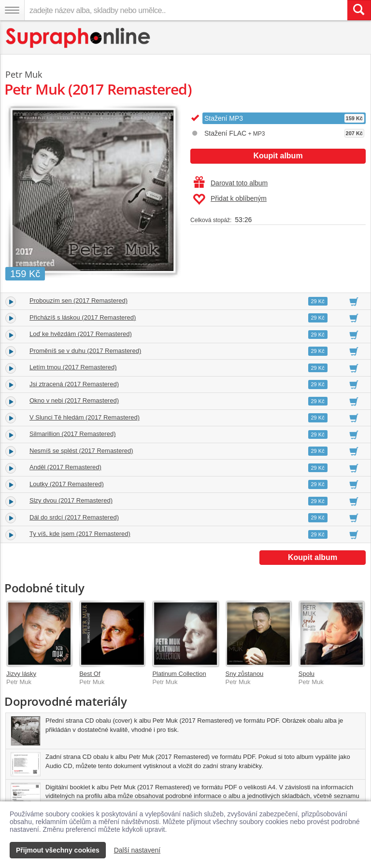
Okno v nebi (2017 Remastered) (74, 400)
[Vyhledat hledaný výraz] (359, 10)
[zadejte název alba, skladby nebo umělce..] (186, 10)
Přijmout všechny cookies (58, 850)
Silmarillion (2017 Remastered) (72, 434)
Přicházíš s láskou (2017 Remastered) (83, 317)
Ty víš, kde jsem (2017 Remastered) (80, 534)
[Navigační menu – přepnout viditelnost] (12, 10)
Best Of (90, 674)
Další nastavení (137, 850)
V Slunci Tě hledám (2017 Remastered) (85, 417)
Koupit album (278, 156)
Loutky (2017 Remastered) (67, 484)
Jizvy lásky (21, 674)
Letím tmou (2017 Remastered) (73, 367)
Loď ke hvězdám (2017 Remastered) (81, 334)
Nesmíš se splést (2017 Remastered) (81, 451)
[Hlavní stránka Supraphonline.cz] (78, 38)
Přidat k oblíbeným (230, 199)
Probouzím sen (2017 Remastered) (78, 301)
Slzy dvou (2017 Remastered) (71, 500)
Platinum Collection (179, 674)
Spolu (307, 674)
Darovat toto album (231, 183)
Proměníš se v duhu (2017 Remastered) (85, 351)
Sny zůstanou (245, 674)
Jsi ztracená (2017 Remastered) (74, 384)
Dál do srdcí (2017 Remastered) (74, 517)
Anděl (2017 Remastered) (65, 467)
